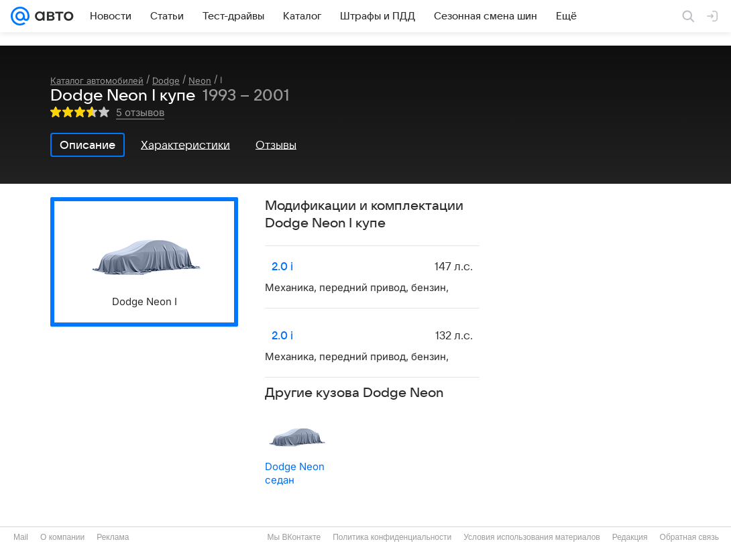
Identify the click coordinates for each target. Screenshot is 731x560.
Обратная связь (689, 537)
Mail (21, 537)
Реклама (113, 537)
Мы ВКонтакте (294, 537)
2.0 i (282, 267)
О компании (62, 537)
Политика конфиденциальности (392, 537)
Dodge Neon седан (295, 473)
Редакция (630, 537)
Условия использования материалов (531, 537)
